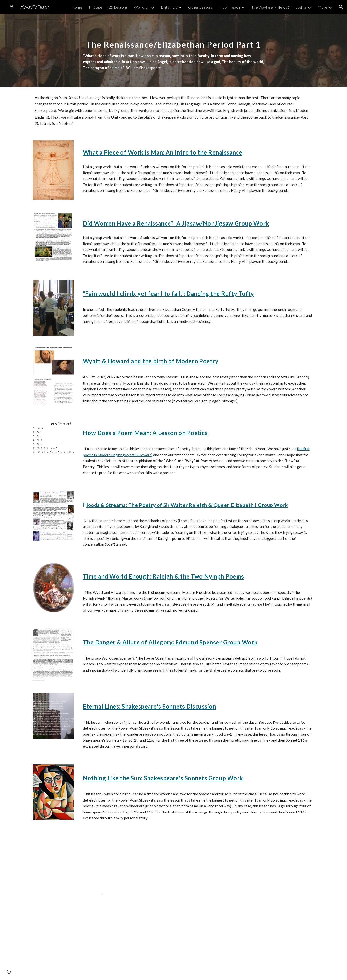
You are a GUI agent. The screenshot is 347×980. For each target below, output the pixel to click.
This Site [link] (95, 7)
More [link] (322, 7)
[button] (341, 7)
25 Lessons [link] (118, 7)
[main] (174, 50)
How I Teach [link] (230, 7)
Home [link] (77, 7)
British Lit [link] (169, 7)
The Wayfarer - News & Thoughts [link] (279, 7)
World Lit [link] (142, 7)
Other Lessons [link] (201, 7)
